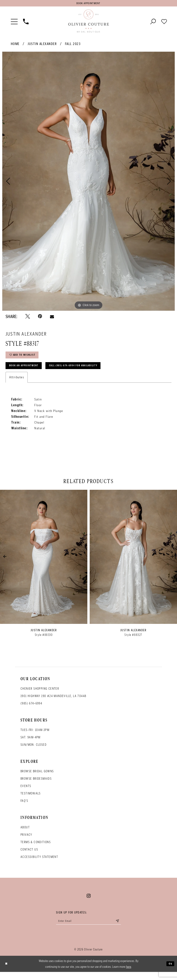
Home (15, 45)
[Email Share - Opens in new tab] (52, 318)
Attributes (17, 384)
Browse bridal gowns (37, 778)
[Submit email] (124, 929)
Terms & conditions (36, 849)
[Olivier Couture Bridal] (88, 23)
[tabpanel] (88, 183)
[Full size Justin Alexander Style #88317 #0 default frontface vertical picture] (88, 183)
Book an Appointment (28, 371)
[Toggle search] (153, 23)
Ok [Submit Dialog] (170, 972)
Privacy (26, 841)
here (129, 975)
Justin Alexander (42, 45)
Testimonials (31, 800)
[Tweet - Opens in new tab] (28, 318)
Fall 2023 (73, 45)
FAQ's (24, 807)
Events (26, 792)
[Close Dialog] (7, 972)
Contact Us (29, 856)
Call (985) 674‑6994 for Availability (90, 371)
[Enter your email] (88, 929)
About (25, 834)
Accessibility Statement (39, 863)
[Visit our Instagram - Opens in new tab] (89, 902)
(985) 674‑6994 (31, 710)
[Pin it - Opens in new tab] (40, 318)
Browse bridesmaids (36, 785)
